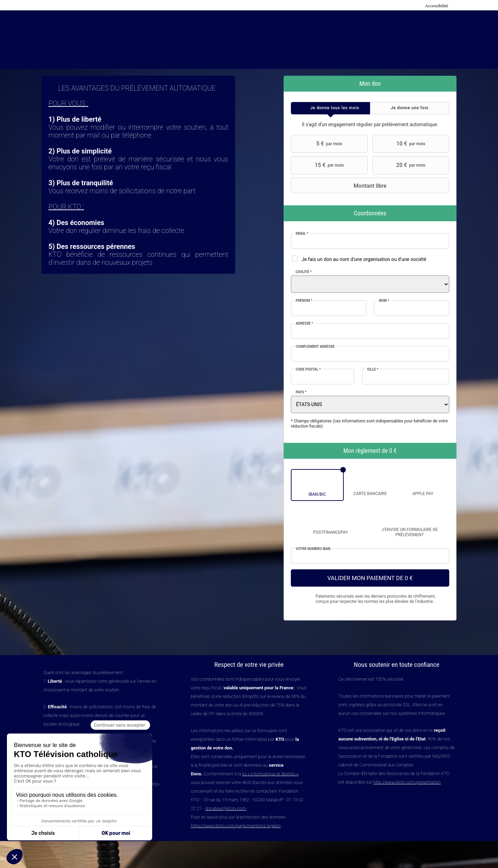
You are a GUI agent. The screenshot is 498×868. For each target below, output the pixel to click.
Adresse (304, 323)
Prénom (304, 301)
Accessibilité (437, 6)
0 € (393, 451)
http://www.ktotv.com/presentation (407, 782)
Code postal (308, 369)
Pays (301, 392)
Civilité (304, 272)
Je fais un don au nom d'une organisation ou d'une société (364, 259)
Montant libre (340, 186)
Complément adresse (315, 347)
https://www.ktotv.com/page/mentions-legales (236, 826)
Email (302, 234)
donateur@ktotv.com (225, 808)
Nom (384, 301)
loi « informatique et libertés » (270, 774)
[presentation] (330, 108)
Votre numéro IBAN (313, 549)
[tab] (330, 108)
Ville (373, 369)
